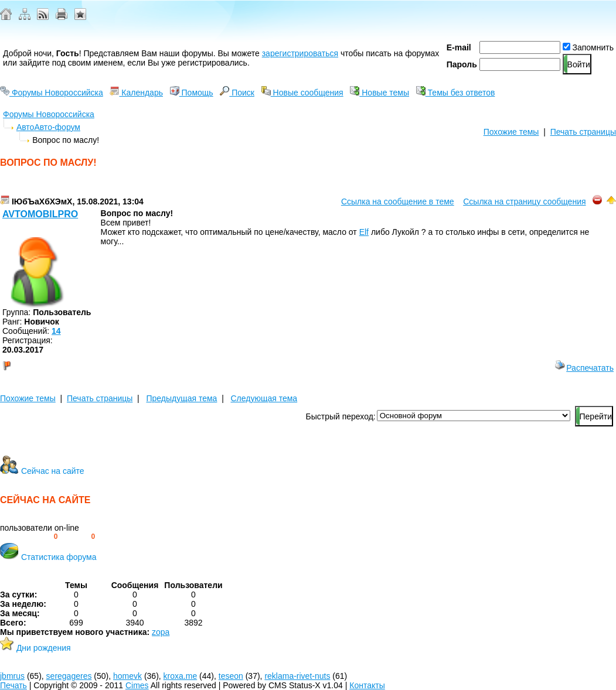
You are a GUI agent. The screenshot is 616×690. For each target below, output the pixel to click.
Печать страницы (583, 132)
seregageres (69, 676)
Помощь (192, 93)
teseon (231, 676)
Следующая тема (264, 398)
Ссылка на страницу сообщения (524, 201)
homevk (127, 676)
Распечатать (584, 368)
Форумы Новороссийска (52, 93)
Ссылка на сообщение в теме (398, 201)
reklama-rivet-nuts (297, 676)
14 (56, 331)
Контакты (367, 685)
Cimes (137, 685)
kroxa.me (181, 676)
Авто (25, 127)
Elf (364, 232)
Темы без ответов (456, 93)
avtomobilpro (40, 214)
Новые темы (380, 93)
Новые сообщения (302, 93)
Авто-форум (57, 127)
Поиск (237, 93)
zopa (161, 632)
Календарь (136, 93)
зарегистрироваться (300, 53)
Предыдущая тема (181, 398)
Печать (13, 685)
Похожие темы (511, 132)
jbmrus (12, 676)
